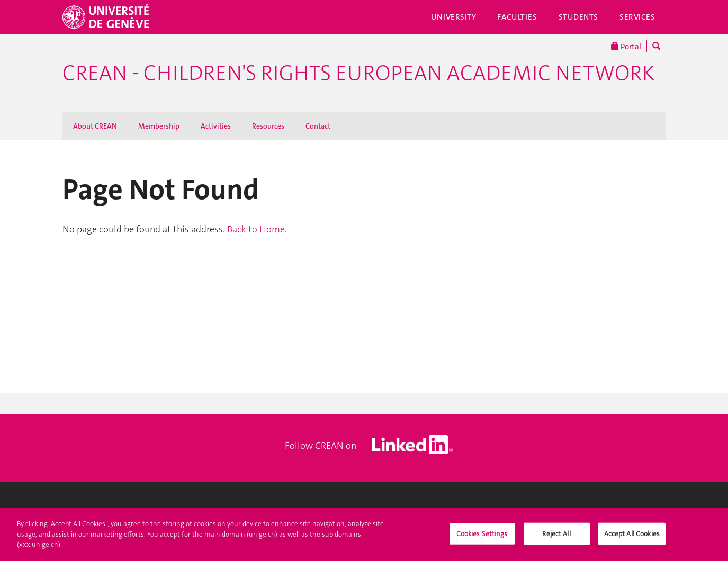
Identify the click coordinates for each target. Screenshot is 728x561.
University (454, 17)
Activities (216, 126)
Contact (318, 126)
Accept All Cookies (632, 537)
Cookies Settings (482, 537)
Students (579, 17)
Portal (626, 46)
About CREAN (95, 126)
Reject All (556, 537)
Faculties (517, 17)
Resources (268, 126)
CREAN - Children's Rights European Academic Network (358, 73)
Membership (159, 126)
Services (637, 17)
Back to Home (256, 229)
